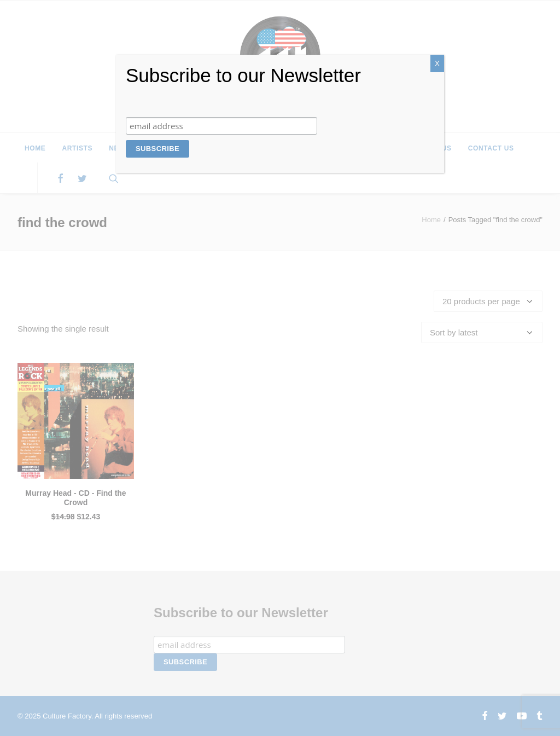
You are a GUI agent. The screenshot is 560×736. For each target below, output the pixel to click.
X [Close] (437, 63)
